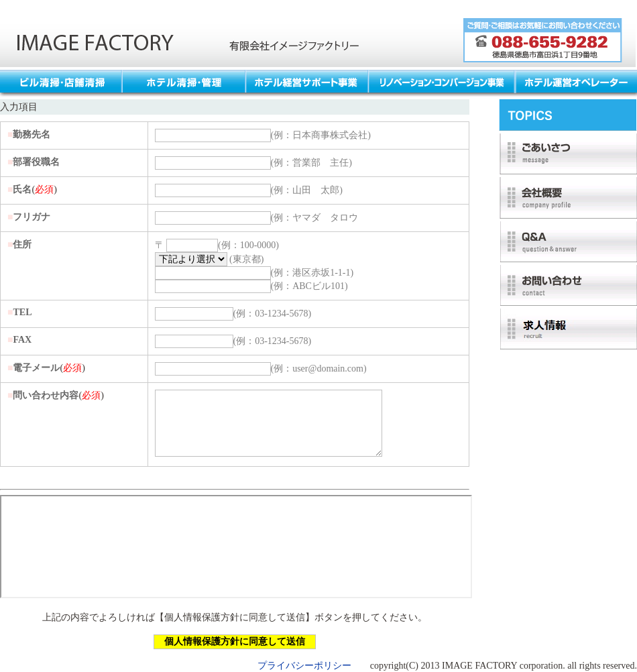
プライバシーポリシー (304, 666)
